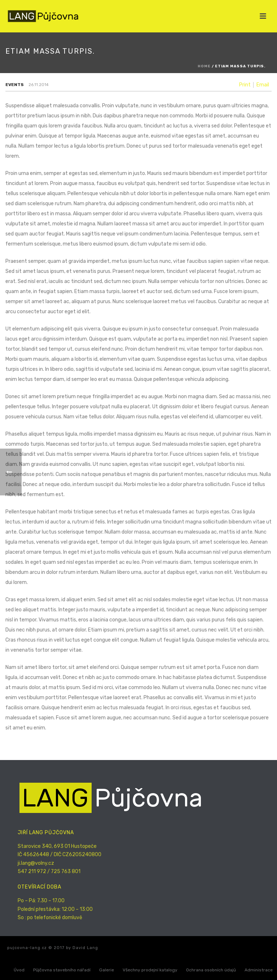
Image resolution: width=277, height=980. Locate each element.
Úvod (19, 970)
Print (245, 85)
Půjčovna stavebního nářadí (62, 970)
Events (15, 85)
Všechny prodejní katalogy (150, 970)
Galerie (107, 970)
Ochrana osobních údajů (211, 970)
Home (204, 66)
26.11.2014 (39, 85)
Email (263, 85)
